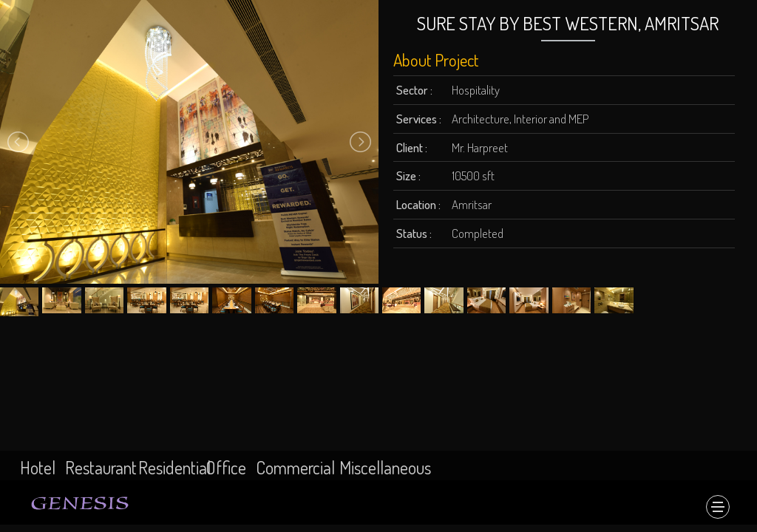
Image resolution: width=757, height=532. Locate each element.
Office (226, 467)
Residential (174, 467)
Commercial (295, 467)
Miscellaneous (385, 467)
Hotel (38, 467)
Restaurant (101, 467)
